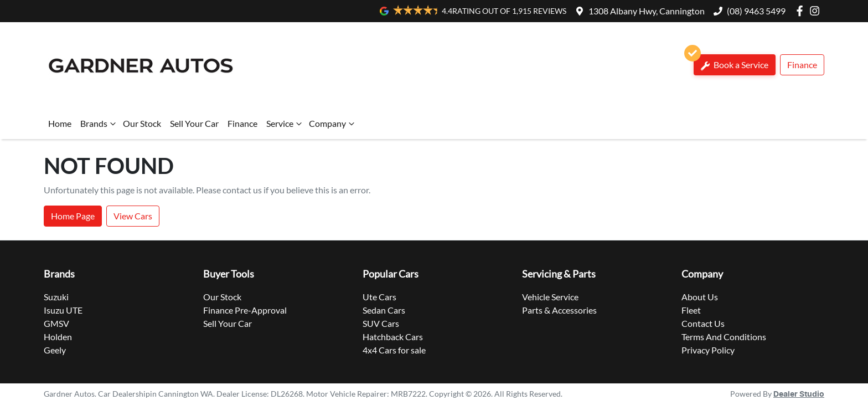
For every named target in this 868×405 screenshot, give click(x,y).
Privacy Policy (708, 350)
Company (333, 124)
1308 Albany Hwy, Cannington (647, 11)
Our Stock (142, 123)
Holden (58, 337)
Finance (802, 65)
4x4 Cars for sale (394, 350)
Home (60, 123)
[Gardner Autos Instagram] (817, 11)
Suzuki (56, 297)
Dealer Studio (799, 394)
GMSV (56, 323)
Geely (55, 350)
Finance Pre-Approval (245, 310)
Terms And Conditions (724, 337)
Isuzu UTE (63, 310)
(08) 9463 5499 (756, 11)
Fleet (691, 310)
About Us (700, 297)
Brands (99, 124)
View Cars (133, 216)
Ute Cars (379, 297)
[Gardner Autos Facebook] (802, 11)
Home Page (73, 216)
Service (285, 124)
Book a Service (731, 62)
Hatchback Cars (393, 337)
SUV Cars (381, 323)
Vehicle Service (550, 297)
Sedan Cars (384, 310)
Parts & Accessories (559, 310)
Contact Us (703, 323)
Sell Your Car (194, 123)
